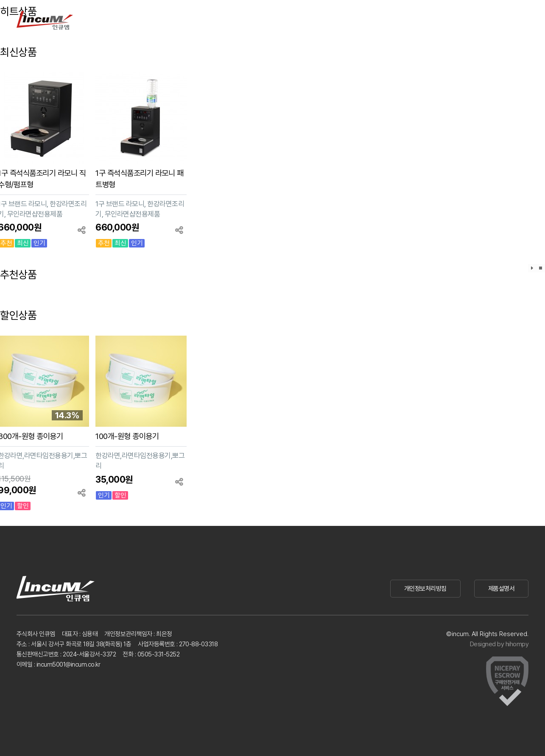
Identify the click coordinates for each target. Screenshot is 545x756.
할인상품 (18, 315)
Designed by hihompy (499, 644)
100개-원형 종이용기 (127, 436)
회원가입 (485, 20)
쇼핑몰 (339, 20)
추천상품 (18, 275)
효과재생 (532, 268)
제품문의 (211, 20)
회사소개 (296, 20)
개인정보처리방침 (425, 589)
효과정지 (541, 268)
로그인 (458, 20)
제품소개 (126, 20)
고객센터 (254, 20)
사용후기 (169, 20)
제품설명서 (502, 589)
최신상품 (18, 52)
